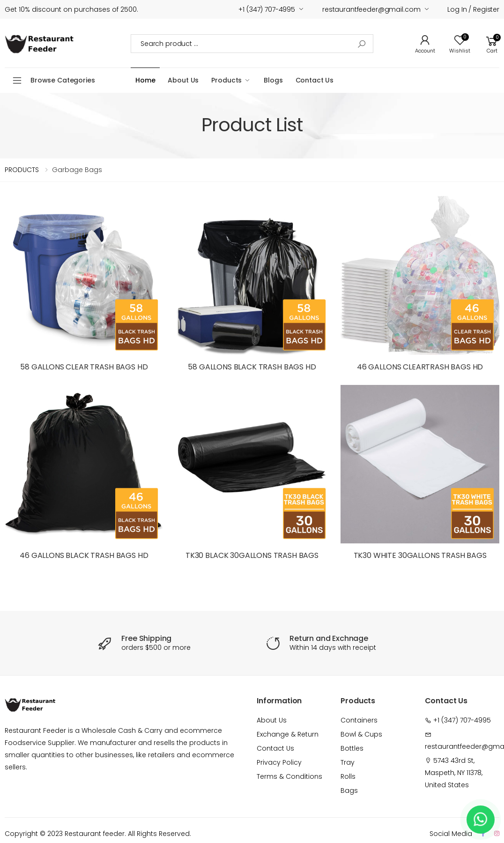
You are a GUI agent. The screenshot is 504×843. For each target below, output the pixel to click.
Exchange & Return (288, 734)
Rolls (348, 776)
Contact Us (315, 80)
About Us (183, 80)
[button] (492, 43)
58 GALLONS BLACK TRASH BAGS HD (252, 367)
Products (226, 80)
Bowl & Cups (361, 734)
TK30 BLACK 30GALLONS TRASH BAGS (252, 555)
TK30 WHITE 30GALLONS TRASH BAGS (420, 555)
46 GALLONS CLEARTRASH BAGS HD (420, 367)
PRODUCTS (22, 170)
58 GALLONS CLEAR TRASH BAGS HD (84, 367)
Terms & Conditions (289, 776)
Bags (349, 790)
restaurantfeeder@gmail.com (371, 9)
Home (145, 80)
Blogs (273, 80)
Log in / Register (473, 9)
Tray (348, 762)
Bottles (352, 748)
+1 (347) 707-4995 (267, 9)
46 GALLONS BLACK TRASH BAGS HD (84, 555)
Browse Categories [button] (63, 80)
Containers (359, 720)
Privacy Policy (279, 762)
